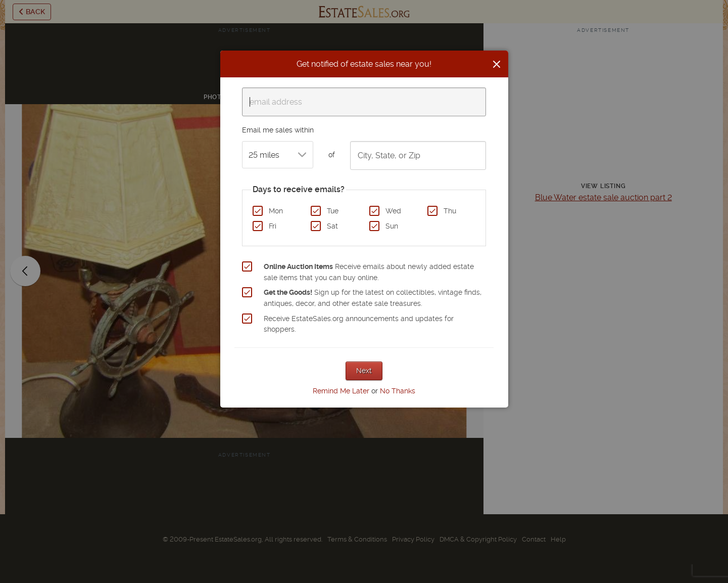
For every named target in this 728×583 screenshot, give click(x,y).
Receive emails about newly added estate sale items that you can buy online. (369, 272)
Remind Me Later (341, 391)
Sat (332, 226)
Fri (273, 226)
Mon (276, 211)
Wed (393, 211)
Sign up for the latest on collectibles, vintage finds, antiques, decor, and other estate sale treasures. (373, 298)
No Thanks (398, 391)
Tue (333, 211)
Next (364, 371)
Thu (450, 211)
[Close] (497, 64)
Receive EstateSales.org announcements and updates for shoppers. (359, 324)
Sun (392, 226)
